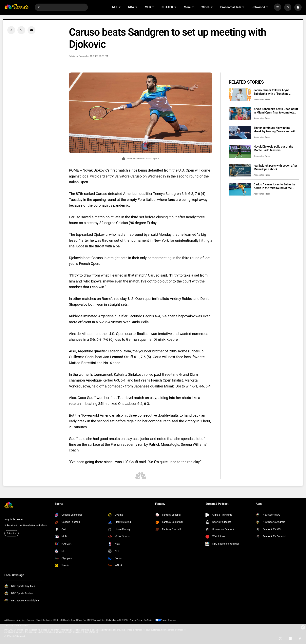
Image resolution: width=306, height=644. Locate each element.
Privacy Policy (136, 620)
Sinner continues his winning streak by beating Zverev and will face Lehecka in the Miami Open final (274, 130)
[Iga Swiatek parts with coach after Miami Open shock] (240, 170)
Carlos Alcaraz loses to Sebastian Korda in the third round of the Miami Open (275, 186)
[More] (278, 7)
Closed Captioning (44, 620)
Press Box (82, 620)
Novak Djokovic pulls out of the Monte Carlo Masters (273, 148)
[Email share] (31, 30)
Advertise (21, 620)
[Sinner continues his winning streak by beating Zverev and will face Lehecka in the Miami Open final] (240, 132)
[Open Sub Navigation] (120, 7)
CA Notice (148, 620)
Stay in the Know (14, 519)
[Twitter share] (21, 30)
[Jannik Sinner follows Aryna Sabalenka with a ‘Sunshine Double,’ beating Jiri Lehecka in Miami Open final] (240, 95)
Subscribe (11, 533)
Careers (30, 620)
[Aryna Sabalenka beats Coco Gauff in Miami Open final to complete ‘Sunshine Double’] (240, 114)
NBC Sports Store (68, 620)
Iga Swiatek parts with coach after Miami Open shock (275, 167)
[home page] (17, 7)
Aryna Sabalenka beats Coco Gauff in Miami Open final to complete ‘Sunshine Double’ (276, 111)
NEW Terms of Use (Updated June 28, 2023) (108, 620)
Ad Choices (10, 620)
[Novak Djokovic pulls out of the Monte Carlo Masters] (240, 151)
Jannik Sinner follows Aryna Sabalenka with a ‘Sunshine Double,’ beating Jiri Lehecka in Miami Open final (273, 92)
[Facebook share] (11, 30)
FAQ (56, 620)
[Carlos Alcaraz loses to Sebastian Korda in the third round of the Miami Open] (240, 189)
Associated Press (262, 100)
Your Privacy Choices (171, 620)
